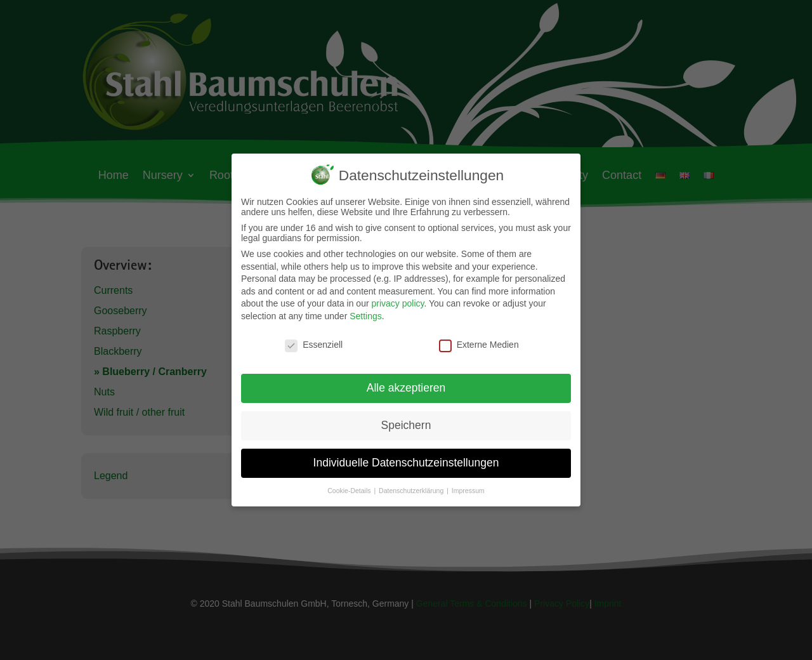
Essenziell (314, 343)
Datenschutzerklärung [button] (412, 489)
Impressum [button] (468, 489)
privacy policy (397, 302)
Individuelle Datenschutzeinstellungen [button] (406, 461)
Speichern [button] (406, 424)
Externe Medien (479, 343)
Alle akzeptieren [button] (406, 386)
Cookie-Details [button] (350, 489)
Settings (366, 315)
